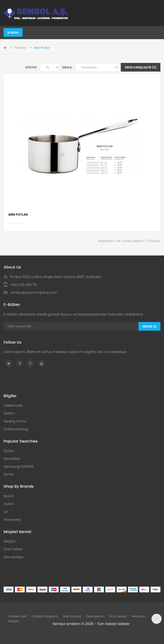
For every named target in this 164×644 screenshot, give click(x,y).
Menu (13, 33)
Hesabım (138, 616)
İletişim (9, 541)
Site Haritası (13, 557)
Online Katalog (16, 429)
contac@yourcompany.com (33, 292)
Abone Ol (149, 326)
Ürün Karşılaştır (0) (141, 67)
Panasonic (12, 520)
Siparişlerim (95, 616)
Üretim (9, 413)
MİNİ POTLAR (18, 215)
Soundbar (12, 459)
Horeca (20, 48)
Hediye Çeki (18, 616)
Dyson (9, 451)
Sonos (9, 474)
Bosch (9, 496)
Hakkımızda (13, 406)
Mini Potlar (42, 48)
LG (6, 512)
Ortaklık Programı (45, 616)
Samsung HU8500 (19, 467)
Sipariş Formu (15, 421)
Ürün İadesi (13, 549)
